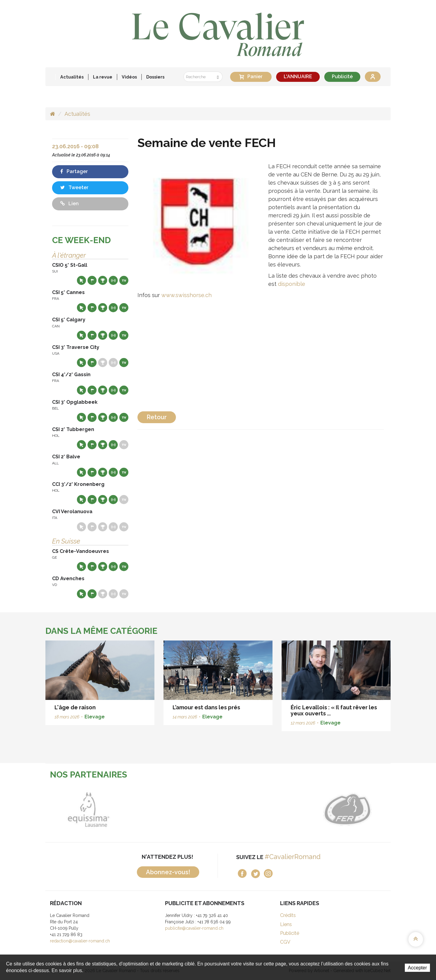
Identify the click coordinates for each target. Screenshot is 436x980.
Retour (157, 417)
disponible (292, 284)
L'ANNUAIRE (298, 77)
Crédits (288, 915)
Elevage (95, 717)
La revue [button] (103, 77)
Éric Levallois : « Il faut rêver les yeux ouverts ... (334, 710)
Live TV (124, 280)
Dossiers (155, 77)
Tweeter (74, 187)
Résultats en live (113, 280)
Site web (81, 280)
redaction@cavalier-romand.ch (80, 941)
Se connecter (373, 77)
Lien (69, 204)
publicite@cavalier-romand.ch (194, 928)
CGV (285, 942)
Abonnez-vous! (168, 872)
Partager (74, 171)
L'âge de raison (75, 707)
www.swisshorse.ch (187, 295)
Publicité (342, 77)
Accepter (417, 968)
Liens (286, 924)
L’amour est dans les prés (206, 707)
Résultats (103, 280)
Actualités (72, 77)
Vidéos (129, 77)
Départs (92, 280)
